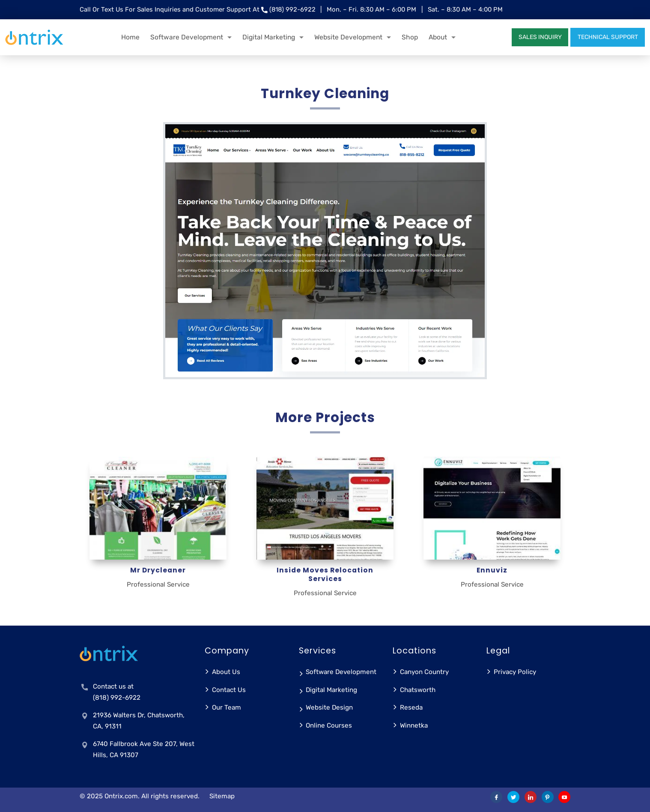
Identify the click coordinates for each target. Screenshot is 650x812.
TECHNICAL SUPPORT (608, 37)
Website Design (329, 707)
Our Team (227, 707)
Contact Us (229, 690)
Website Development (348, 37)
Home (130, 37)
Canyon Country (424, 672)
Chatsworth (418, 690)
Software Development (187, 37)
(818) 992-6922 (292, 9)
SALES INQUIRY (540, 37)
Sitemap (222, 796)
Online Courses (329, 725)
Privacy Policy (515, 672)
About (438, 37)
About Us (226, 672)
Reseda (411, 707)
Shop (410, 37)
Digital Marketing (269, 37)
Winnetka (414, 725)
